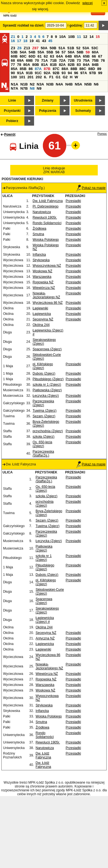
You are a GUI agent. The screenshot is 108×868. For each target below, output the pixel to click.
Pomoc (102, 134)
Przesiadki (73, 201)
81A (44, 65)
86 (31, 69)
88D (92, 69)
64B (68, 56)
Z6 (19, 48)
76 (103, 60)
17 (19, 41)
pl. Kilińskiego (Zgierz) (43, 366)
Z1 (13, 37)
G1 (58, 77)
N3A (41, 84)
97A (84, 73)
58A (71, 52)
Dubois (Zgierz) (44, 374)
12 (85, 37)
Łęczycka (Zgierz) (46, 396)
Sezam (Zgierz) (44, 416)
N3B (50, 84)
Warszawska (42, 277)
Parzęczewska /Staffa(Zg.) (43, 454)
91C (38, 73)
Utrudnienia (83, 100)
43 (44, 41)
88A (65, 69)
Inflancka (39, 255)
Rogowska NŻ (43, 282)
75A (86, 60)
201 (30, 77)
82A (62, 65)
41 (38, 41)
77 (13, 65)
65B (86, 56)
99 (100, 73)
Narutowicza (42, 212)
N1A (15, 84)
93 (64, 73)
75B (95, 60)
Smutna (38, 234)
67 (100, 56)
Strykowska (41, 260)
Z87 (35, 48)
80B (35, 65)
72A (62, 60)
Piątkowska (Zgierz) (47, 390)
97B (92, 73)
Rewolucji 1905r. (45, 217)
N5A (79, 84)
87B (47, 69)
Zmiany (48, 100)
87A (38, 69)
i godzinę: (75, 25)
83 (79, 65)
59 (88, 52)
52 (79, 48)
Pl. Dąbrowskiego (46, 206)
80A (27, 65)
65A (77, 56)
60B (14, 56)
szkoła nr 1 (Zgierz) (47, 385)
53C (95, 48)
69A (20, 60)
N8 (32, 88)
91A (20, 73)
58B (80, 52)
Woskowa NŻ (43, 271)
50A (44, 48)
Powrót (10, 134)
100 (14, 77)
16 (13, 41)
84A (86, 65)
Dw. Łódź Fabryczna (48, 201)
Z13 (27, 48)
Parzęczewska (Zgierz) (43, 403)
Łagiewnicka (42, 314)
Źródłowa (39, 229)
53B (14, 52)
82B (71, 65)
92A (47, 73)
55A (41, 52)
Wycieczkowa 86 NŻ (48, 303)
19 (32, 41)
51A (62, 48)
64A (60, 56)
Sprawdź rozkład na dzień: (24, 25)
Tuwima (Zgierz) (45, 411)
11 (79, 37)
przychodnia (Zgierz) (48, 431)
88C (83, 69)
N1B (24, 84)
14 (92, 37)
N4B (69, 84)
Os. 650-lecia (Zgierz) (43, 444)
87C (56, 69)
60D (32, 56)
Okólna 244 (41, 325)
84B (95, 65)
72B (71, 60)
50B (53, 48)
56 (57, 52)
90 (13, 73)
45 (50, 41)
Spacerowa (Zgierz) (47, 349)
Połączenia (48, 111)
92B (56, 73)
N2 (32, 84)
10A (63, 37)
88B (74, 69)
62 (46, 56)
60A (95, 52)
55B (50, 52)
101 (22, 77)
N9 (39, 88)
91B (29, 73)
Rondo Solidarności (47, 223)
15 (98, 37)
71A (44, 60)
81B (53, 65)
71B (53, 60)
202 (39, 77)
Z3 (13, 48)
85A (14, 69)
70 (37, 60)
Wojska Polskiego (46, 240)
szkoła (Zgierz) (44, 437)
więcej (88, 3)
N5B (88, 84)
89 (99, 69)
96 (76, 73)
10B (71, 37)
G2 (65, 77)
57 (64, 52)
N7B (24, 88)
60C (23, 56)
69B (29, 60)
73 (79, 60)
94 (70, 73)
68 (13, 60)
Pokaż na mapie (91, 188)
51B (71, 48)
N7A (15, 88)
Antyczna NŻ (45, 638)
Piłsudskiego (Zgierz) (48, 379)
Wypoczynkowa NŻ (47, 266)
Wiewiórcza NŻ (44, 288)
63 (52, 56)
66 (94, 56)
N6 (96, 84)
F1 (52, 77)
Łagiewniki (40, 308)
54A (23, 52)
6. (46, 77)
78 (19, 65)
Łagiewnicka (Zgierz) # (45, 620)
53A (86, 48)
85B (23, 69)
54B (32, 52)
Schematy (83, 111)
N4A (59, 84)
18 (25, 41)
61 (39, 56)
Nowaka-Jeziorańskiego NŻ (46, 295)
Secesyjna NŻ (43, 319)
